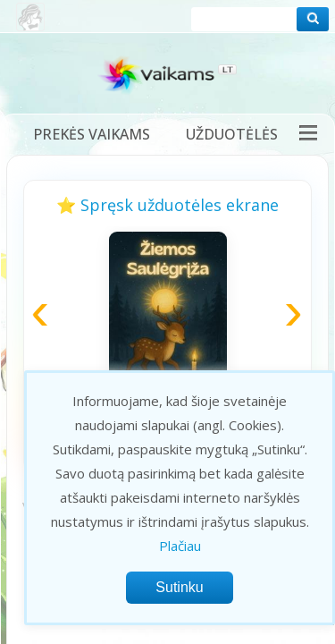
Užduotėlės (232, 134)
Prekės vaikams (92, 134)
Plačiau (180, 546)
